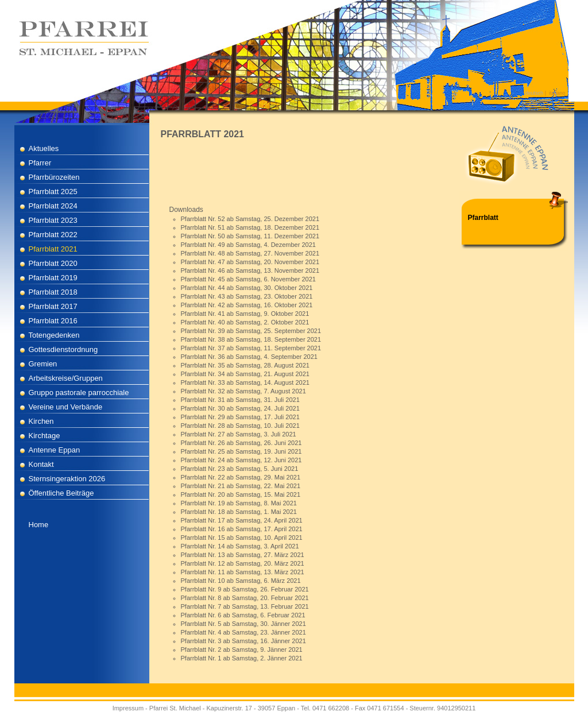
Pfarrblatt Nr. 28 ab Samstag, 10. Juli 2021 (240, 426)
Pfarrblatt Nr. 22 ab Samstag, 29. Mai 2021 (241, 477)
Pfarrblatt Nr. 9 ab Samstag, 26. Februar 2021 (245, 589)
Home (39, 525)
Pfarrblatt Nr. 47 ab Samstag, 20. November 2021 (250, 262)
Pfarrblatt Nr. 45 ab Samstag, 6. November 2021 (248, 279)
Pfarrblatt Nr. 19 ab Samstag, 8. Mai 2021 (239, 503)
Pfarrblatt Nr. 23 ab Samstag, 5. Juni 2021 (240, 469)
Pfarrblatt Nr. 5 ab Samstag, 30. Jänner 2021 (243, 624)
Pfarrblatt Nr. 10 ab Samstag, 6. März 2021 (241, 581)
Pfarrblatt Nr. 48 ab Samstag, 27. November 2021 (250, 253)
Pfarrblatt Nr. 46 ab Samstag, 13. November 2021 (250, 270)
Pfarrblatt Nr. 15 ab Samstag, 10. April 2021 (242, 538)
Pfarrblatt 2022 (53, 235)
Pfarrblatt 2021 (53, 249)
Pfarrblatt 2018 (53, 292)
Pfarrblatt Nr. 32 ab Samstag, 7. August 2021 (243, 391)
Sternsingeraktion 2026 (67, 479)
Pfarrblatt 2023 (53, 220)
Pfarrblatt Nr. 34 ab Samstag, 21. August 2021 (245, 374)
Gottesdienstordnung (63, 349)
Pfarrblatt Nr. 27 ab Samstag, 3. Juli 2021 (239, 434)
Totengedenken (54, 335)
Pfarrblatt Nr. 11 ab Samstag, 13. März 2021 (243, 572)
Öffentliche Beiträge (61, 493)
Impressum (128, 708)
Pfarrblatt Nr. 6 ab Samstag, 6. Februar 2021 (243, 615)
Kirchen (41, 421)
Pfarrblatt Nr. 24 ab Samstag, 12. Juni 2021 (241, 460)
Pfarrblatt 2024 (53, 206)
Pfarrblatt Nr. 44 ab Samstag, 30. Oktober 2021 (247, 288)
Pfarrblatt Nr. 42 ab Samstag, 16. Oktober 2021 (247, 305)
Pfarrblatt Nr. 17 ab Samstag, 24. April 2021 (242, 520)
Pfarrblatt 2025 (53, 192)
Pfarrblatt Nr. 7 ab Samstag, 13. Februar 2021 (245, 606)
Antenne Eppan (55, 450)
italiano (557, 93)
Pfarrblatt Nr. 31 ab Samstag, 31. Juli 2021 (240, 400)
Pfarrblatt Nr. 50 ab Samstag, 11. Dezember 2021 (250, 236)
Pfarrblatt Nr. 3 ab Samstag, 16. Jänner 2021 (243, 641)
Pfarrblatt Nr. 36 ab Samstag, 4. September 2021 (249, 357)
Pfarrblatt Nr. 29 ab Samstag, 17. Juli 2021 (240, 417)
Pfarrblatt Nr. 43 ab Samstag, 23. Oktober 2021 (247, 296)
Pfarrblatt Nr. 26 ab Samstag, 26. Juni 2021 (241, 443)
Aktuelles (44, 148)
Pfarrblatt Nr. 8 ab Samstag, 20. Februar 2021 (245, 598)
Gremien (43, 364)
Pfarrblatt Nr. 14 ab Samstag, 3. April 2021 (240, 546)
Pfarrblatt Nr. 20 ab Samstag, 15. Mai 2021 (241, 494)
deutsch (535, 93)
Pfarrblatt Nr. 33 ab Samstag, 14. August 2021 (245, 382)
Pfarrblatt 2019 (53, 278)
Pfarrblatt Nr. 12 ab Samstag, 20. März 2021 (243, 563)
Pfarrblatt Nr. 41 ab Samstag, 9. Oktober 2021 (245, 314)
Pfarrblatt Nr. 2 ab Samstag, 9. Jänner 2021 (242, 649)
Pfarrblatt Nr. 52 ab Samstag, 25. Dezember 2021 (250, 219)
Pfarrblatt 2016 (53, 321)
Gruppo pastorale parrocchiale (79, 393)
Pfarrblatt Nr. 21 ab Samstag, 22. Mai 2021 (241, 486)
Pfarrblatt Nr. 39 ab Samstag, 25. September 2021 (251, 331)
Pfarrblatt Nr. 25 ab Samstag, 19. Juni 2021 (241, 451)
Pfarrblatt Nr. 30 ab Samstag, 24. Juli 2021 (240, 408)
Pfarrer (40, 163)
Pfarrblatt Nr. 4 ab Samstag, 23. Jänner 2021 (243, 632)
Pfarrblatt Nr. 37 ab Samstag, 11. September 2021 (251, 348)
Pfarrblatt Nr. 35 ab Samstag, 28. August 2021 (245, 365)
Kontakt (41, 464)
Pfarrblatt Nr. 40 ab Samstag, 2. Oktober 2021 (245, 322)
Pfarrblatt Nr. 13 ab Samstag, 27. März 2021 (243, 555)
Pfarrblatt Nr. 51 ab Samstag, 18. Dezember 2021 (250, 227)
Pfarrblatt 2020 (53, 263)
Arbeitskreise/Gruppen (66, 378)
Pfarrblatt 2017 (53, 306)
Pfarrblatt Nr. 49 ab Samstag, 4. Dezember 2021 (248, 245)
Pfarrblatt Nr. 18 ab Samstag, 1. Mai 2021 (239, 512)
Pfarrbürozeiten (54, 177)
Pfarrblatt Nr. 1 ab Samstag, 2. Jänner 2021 (242, 658)
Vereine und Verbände (66, 407)
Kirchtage (45, 436)
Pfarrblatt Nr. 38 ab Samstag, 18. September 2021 (251, 339)
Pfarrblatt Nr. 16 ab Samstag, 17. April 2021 (242, 529)
